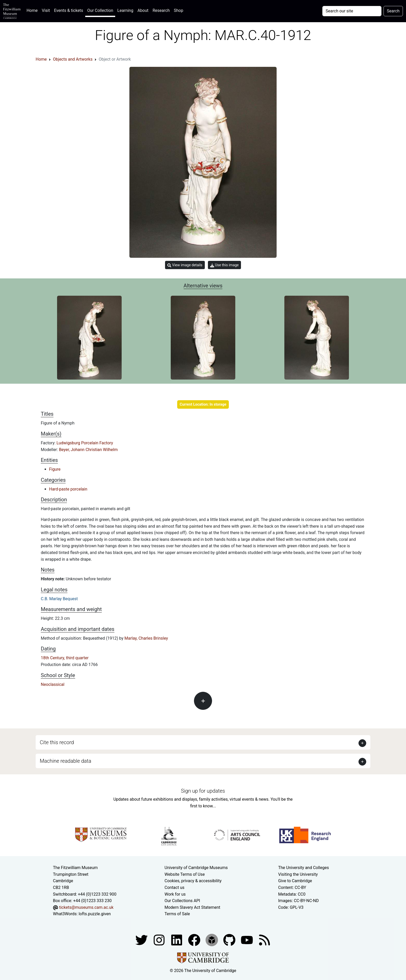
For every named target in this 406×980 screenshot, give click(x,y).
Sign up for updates (203, 791)
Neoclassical (53, 684)
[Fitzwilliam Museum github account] (230, 940)
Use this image (225, 265)
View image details (185, 265)
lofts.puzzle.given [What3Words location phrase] (95, 914)
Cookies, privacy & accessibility (193, 881)
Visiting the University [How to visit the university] (298, 874)
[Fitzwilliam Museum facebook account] (177, 940)
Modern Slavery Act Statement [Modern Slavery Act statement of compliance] (192, 907)
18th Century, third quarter (65, 658)
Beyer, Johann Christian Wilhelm (88, 450)
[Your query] (352, 11)
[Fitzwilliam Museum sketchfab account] (212, 940)
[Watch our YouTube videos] (247, 940)
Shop (178, 10)
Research (161, 10)
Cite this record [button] (57, 742)
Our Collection (100, 10)
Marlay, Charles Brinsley (146, 638)
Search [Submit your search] (393, 11)
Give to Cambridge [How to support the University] (295, 881)
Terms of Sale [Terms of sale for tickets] (177, 914)
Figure (55, 469)
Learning (125, 10)
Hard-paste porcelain (68, 489)
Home (33, 10)
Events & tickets (69, 10)
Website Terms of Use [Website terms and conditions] (185, 874)
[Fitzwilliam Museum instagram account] (160, 940)
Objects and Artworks (73, 59)
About (143, 10)
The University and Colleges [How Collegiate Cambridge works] (303, 868)
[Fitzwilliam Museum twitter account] (142, 940)
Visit (46, 10)
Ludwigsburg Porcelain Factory (85, 443)
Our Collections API (182, 901)
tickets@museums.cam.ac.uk (86, 907)
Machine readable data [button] (65, 761)
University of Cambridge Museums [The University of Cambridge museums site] (196, 868)
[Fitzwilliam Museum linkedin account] (195, 940)
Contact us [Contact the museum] (174, 887)
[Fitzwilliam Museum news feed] (264, 940)
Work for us (175, 894)
